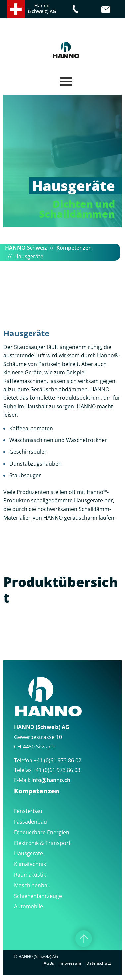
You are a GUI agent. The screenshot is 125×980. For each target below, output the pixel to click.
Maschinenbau (32, 885)
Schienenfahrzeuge (38, 896)
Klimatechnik (30, 864)
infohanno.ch (51, 780)
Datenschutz (99, 963)
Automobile (29, 906)
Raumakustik (30, 875)
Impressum (70, 963)
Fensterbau (28, 811)
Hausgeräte (29, 853)
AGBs (49, 963)
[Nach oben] (84, 939)
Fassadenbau (31, 822)
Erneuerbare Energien (42, 832)
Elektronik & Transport (42, 843)
